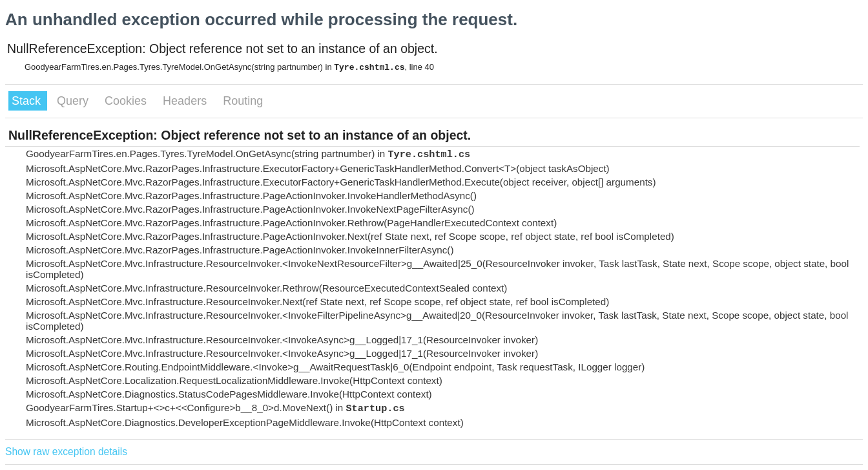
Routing (243, 101)
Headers (186, 101)
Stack (28, 101)
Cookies (127, 101)
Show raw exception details (66, 452)
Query (74, 101)
